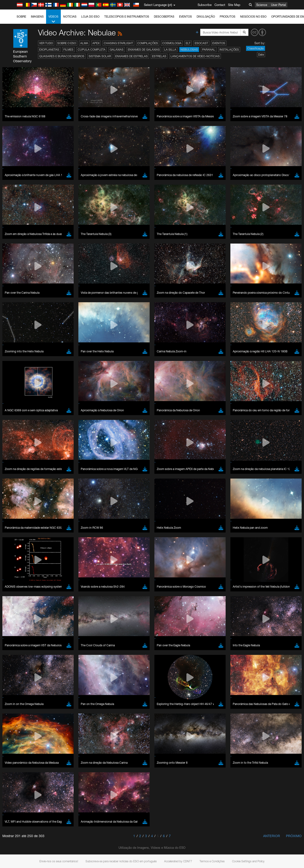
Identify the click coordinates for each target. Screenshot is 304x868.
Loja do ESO (90, 17)
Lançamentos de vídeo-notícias (195, 56)
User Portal (278, 5)
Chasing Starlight (118, 43)
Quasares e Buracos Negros (62, 56)
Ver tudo (46, 43)
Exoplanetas (49, 50)
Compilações (148, 43)
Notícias (70, 17)
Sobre (21, 17)
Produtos (228, 17)
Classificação (256, 48)
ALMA (84, 43)
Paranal (209, 50)
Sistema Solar (100, 56)
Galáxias (117, 50)
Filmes (68, 50)
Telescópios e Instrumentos (127, 17)
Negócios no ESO (253, 17)
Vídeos (53, 19)
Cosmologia (172, 43)
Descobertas (164, 17)
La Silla (170, 50)
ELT (188, 43)
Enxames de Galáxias (144, 50)
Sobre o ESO (67, 43)
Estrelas (159, 56)
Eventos (185, 17)
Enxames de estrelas (131, 56)
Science (262, 5)
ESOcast (201, 43)
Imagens (37, 17)
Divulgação (206, 17)
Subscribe (205, 5)
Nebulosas (189, 50)
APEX (96, 43)
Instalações (229, 50)
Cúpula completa (92, 50)
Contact (220, 5)
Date (261, 55)
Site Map (234, 5)
